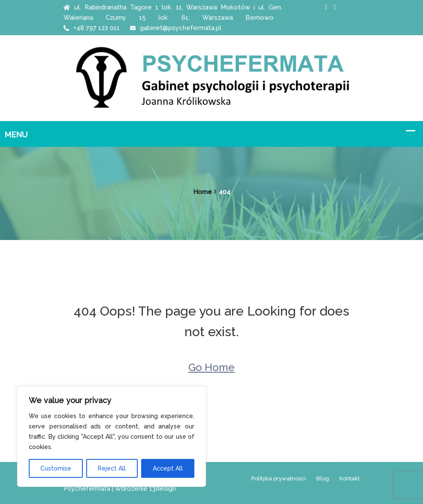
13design (163, 489)
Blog (323, 478)
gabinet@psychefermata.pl (176, 28)
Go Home (211, 367)
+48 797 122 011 (92, 28)
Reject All (112, 468)
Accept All (168, 468)
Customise (56, 468)
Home (202, 192)
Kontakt (349, 478)
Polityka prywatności (279, 478)
